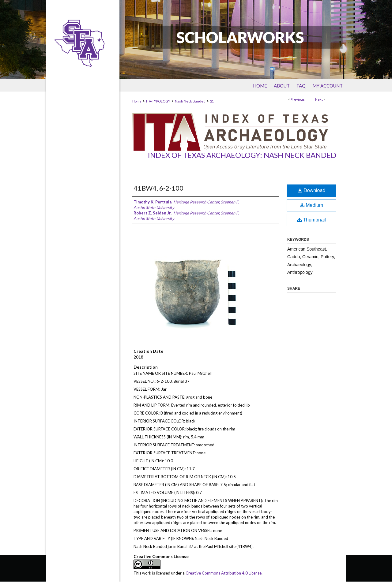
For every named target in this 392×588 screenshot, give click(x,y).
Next (319, 99)
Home (137, 101)
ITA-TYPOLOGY (158, 101)
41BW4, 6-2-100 (158, 188)
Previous (298, 99)
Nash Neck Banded (190, 101)
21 (212, 101)
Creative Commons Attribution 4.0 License (224, 573)
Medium (311, 205)
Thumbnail (311, 220)
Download (312, 190)
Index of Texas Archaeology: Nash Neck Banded (242, 155)
